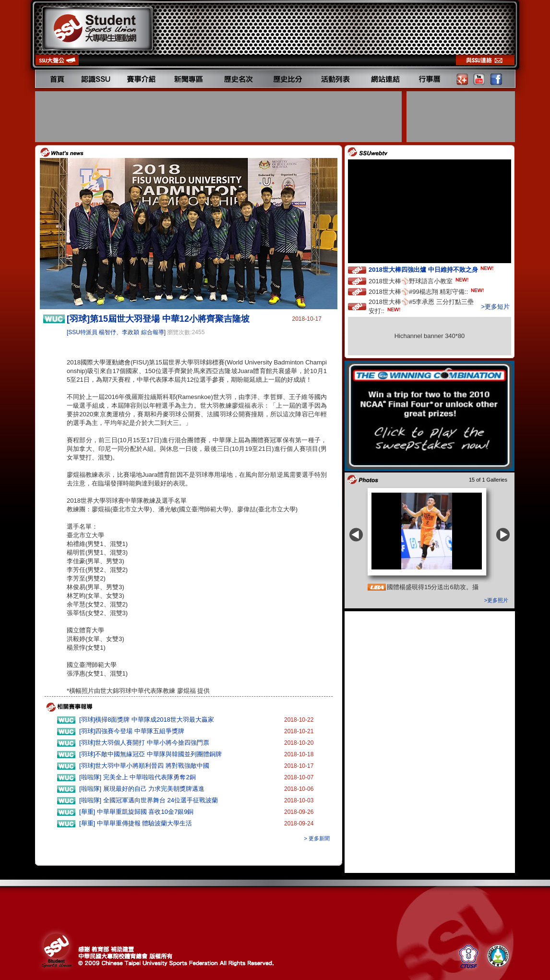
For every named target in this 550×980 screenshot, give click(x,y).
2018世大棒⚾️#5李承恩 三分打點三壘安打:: (421, 306)
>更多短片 (495, 307)
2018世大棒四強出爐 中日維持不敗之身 (432, 269)
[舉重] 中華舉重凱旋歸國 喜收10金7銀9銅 (136, 812)
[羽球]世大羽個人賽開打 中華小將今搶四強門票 (144, 743)
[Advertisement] (219, 117)
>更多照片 (496, 600)
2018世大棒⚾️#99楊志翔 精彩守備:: (427, 291)
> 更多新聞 (317, 838)
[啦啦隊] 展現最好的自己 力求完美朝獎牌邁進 (142, 789)
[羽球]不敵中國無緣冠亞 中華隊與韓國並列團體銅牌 (150, 754)
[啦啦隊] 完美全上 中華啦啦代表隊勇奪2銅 (137, 777)
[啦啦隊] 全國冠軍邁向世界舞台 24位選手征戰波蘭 (149, 800)
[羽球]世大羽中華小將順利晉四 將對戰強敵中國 (144, 766)
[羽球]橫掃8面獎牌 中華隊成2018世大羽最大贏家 (147, 720)
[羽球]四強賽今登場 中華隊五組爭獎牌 (132, 731)
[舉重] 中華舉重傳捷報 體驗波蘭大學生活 (136, 823)
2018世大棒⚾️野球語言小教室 (419, 281)
